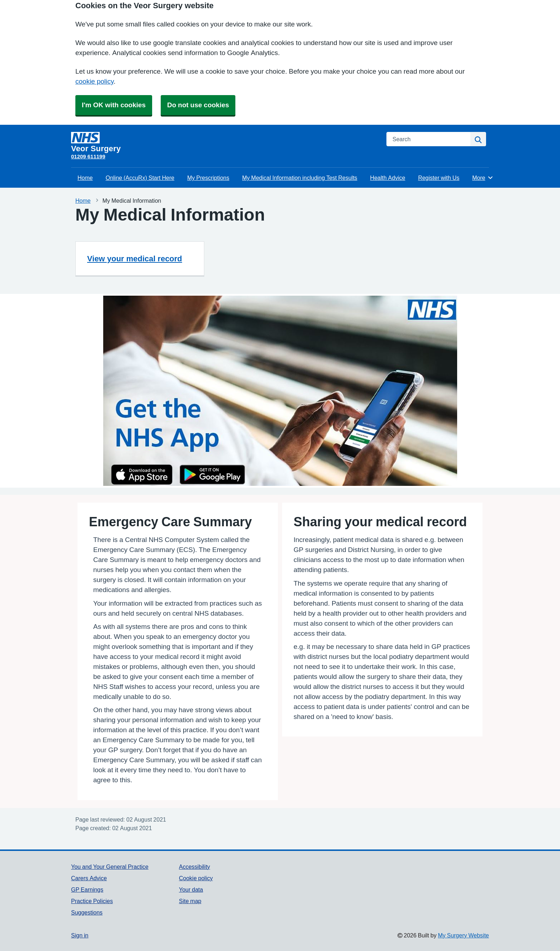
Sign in (80, 935)
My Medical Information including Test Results (300, 178)
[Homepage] (224, 142)
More (483, 178)
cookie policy (94, 81)
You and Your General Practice (110, 867)
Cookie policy (196, 878)
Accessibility (194, 867)
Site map (190, 901)
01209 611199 (88, 156)
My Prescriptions (208, 178)
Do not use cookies (198, 105)
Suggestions (87, 912)
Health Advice (387, 178)
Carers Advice (89, 878)
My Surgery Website (463, 935)
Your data (191, 890)
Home (85, 178)
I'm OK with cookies (114, 105)
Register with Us (439, 178)
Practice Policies (92, 901)
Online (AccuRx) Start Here (140, 178)
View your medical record (135, 258)
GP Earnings (87, 890)
